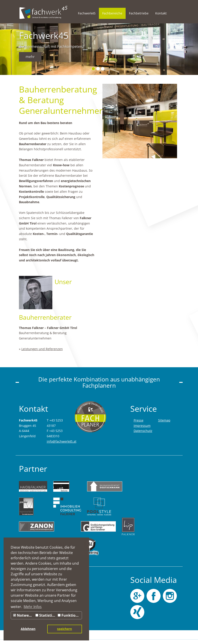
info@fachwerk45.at (62, 441)
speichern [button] (64, 629)
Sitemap (164, 420)
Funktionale (70, 615)
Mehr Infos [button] (33, 607)
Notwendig (24, 615)
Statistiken (46, 615)
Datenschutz (143, 431)
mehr (30, 57)
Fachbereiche (112, 13)
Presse (139, 420)
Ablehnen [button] (28, 629)
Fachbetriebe (139, 13)
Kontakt (161, 13)
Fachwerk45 (87, 13)
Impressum (142, 426)
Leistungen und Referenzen (42, 349)
